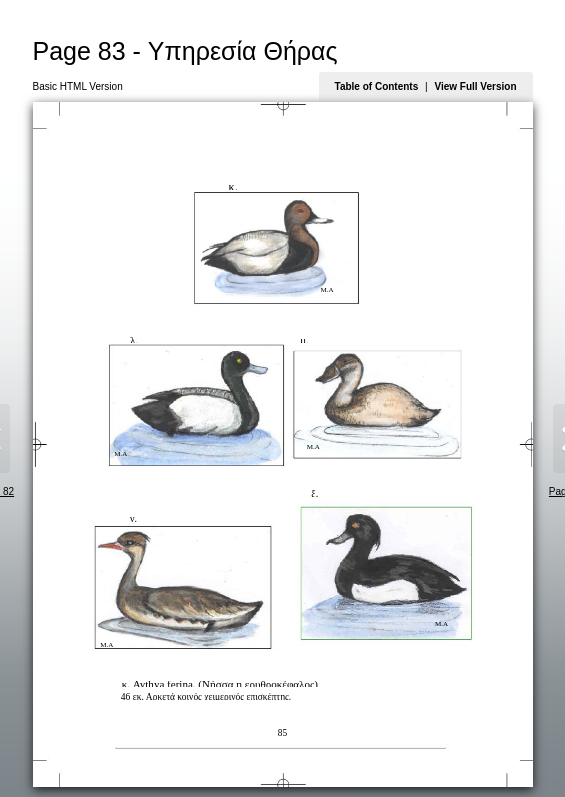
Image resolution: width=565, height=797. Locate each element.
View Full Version (475, 86)
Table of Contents (377, 86)
